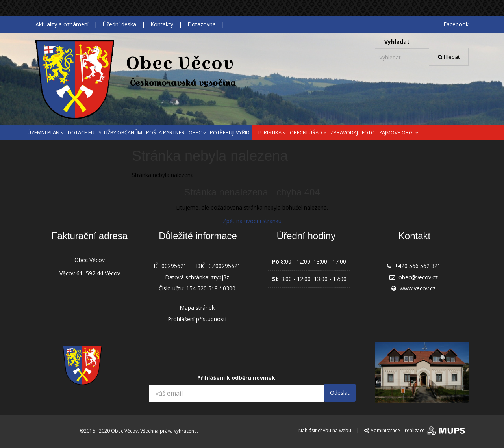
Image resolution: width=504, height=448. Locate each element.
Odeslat (340, 393)
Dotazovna (202, 24)
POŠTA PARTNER (165, 132)
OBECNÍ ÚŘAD (308, 132)
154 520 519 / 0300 (211, 288)
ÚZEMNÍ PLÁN (46, 132)
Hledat (449, 57)
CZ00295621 (224, 266)
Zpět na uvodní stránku (252, 221)
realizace (436, 430)
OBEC (197, 132)
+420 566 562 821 (418, 266)
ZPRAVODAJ (344, 132)
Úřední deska (120, 24)
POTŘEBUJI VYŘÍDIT (232, 132)
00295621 (174, 266)
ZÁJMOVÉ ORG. (398, 132)
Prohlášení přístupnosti (197, 319)
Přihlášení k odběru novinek (236, 378)
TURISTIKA (272, 132)
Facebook (456, 24)
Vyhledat (397, 42)
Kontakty (162, 24)
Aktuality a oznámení (62, 24)
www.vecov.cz (418, 288)
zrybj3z (220, 277)
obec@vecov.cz (418, 277)
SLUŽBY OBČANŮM (120, 132)
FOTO (368, 132)
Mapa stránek (197, 308)
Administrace (382, 430)
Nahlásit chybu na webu (325, 430)
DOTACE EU (81, 132)
